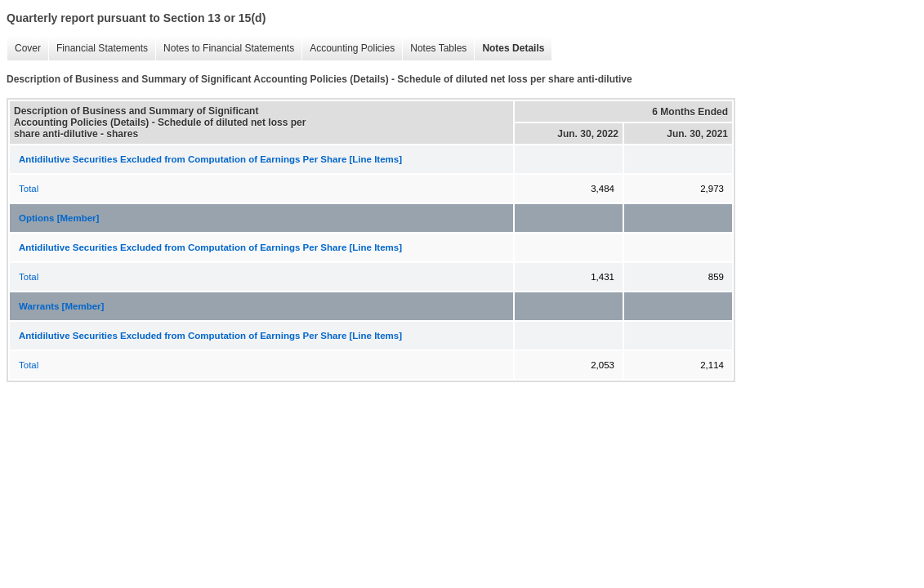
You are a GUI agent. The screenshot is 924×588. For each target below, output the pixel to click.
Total (29, 189)
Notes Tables (434, 49)
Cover (24, 49)
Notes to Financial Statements (225, 49)
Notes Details (509, 49)
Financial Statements (98, 49)
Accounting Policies (348, 49)
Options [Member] (59, 218)
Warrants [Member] (61, 306)
